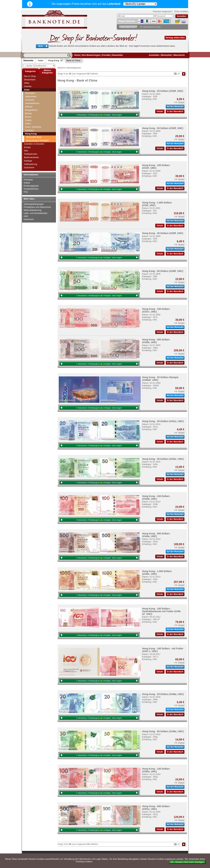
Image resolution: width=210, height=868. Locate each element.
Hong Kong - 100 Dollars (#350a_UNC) (156, 770)
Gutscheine (29, 168)
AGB (26, 216)
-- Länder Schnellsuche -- (39, 66)
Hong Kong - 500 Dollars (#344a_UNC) (156, 535)
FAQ (26, 192)
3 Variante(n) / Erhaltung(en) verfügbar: (99, 483)
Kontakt (106, 55)
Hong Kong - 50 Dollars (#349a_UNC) (163, 731)
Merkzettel (166, 55)
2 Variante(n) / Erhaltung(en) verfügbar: (99, 152)
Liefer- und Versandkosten (36, 213)
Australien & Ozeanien (34, 144)
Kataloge (28, 161)
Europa (27, 147)
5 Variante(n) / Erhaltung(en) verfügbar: (99, 258)
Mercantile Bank (34, 116)
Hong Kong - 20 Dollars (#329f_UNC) (163, 91)
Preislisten (28, 180)
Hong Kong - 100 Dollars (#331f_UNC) (156, 167)
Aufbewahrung (31, 164)
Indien (28, 135)
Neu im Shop (30, 76)
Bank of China (71, 60)
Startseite (28, 60)
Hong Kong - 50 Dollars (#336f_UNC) (163, 271)
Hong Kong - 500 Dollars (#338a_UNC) (156, 341)
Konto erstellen (181, 11)
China (28, 103)
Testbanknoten (31, 154)
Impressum (29, 219)
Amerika (28, 86)
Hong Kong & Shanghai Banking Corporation (37, 121)
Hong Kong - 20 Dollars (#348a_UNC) (163, 694)
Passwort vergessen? (163, 11)
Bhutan (29, 92)
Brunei (28, 96)
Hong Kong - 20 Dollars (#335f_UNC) (163, 233)
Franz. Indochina (33, 106)
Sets (26, 151)
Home (77, 55)
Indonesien (30, 139)
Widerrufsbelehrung (33, 210)
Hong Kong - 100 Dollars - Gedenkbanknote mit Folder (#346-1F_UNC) (162, 611)
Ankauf (27, 183)
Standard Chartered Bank (38, 125)
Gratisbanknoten (31, 189)
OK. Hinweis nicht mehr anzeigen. (187, 862)
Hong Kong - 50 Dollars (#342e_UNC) (163, 459)
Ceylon (28, 99)
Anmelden (154, 55)
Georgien (30, 109)
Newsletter (118, 55)
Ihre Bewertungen (91, 55)
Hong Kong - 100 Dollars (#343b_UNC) (156, 497)
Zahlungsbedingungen (34, 204)
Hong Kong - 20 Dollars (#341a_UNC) (163, 421)
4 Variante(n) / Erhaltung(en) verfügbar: (99, 115)
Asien (41, 60)
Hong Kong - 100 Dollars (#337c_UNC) (156, 310)
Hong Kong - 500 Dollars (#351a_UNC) (156, 808)
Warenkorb (179, 55)
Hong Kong (53, 60)
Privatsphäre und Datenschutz (37, 207)
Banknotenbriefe (31, 157)
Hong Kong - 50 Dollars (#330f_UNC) (163, 128)
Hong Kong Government (38, 132)
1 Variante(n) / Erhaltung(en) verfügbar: (99, 364)
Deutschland (30, 80)
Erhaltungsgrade (31, 186)
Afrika (27, 83)
